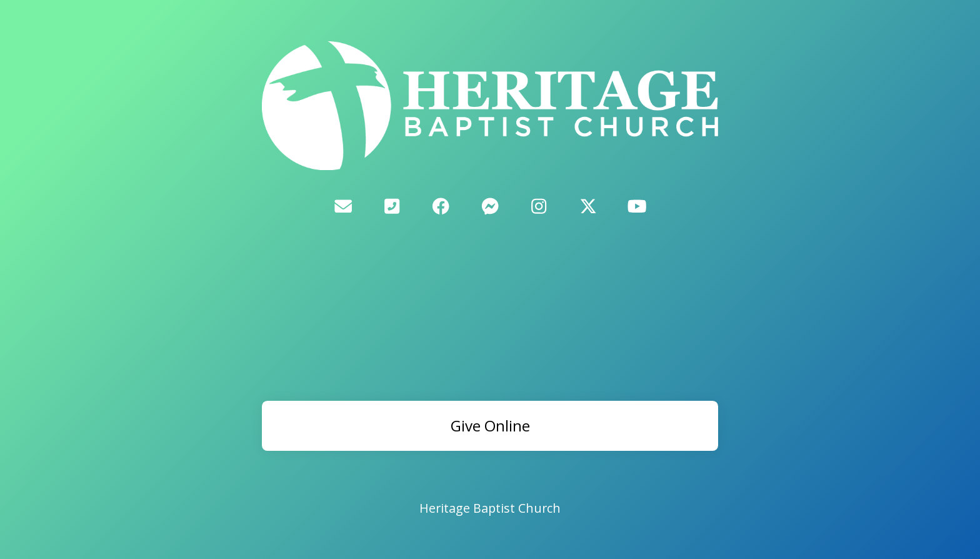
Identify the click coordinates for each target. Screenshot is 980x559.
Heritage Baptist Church (490, 508)
